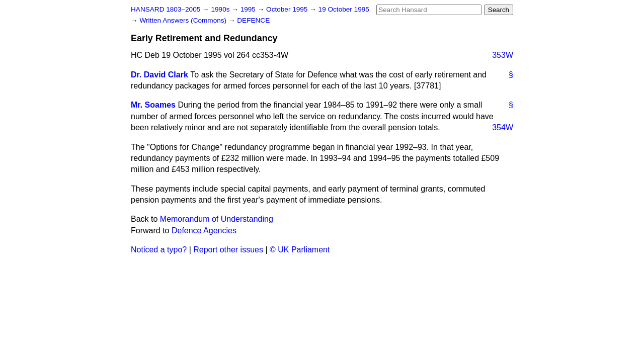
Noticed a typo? (159, 250)
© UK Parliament (300, 250)
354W (503, 127)
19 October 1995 (344, 9)
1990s (221, 9)
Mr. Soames (153, 105)
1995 (249, 9)
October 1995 (288, 9)
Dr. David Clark (159, 75)
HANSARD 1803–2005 (166, 9)
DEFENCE (253, 20)
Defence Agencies (204, 231)
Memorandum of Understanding (217, 219)
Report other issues (228, 250)
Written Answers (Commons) (184, 20)
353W (503, 55)
